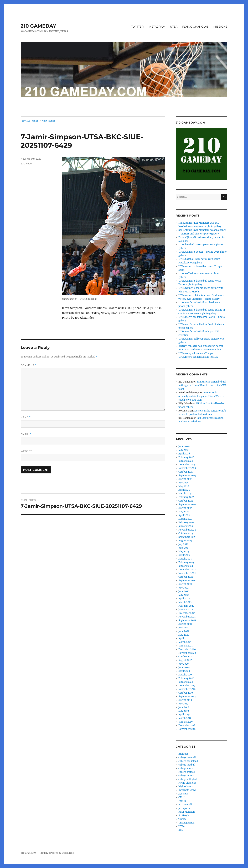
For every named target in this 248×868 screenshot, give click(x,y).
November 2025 (187, 468)
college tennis (186, 776)
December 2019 (187, 686)
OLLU (181, 797)
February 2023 (186, 562)
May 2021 (184, 635)
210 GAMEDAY (38, 26)
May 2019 (184, 711)
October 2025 (186, 472)
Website (27, 451)
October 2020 (186, 657)
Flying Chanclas (187, 783)
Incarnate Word (187, 790)
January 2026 (186, 461)
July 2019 (183, 704)
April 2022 (184, 599)
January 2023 (186, 566)
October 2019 (186, 693)
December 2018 (187, 725)
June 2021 (184, 631)
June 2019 (184, 707)
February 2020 (186, 678)
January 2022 (186, 609)
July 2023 (183, 544)
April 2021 (184, 638)
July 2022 (184, 588)
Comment (29, 365)
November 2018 (187, 729)
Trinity (182, 819)
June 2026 (184, 446)
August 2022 (185, 584)
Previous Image (29, 121)
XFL (181, 830)
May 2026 (184, 450)
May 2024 (184, 512)
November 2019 (187, 689)
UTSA (174, 27)
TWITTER (137, 27)
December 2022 (187, 570)
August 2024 (185, 508)
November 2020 (187, 653)
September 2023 (187, 537)
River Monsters (187, 812)
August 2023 (185, 541)
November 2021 (187, 617)
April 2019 (184, 715)
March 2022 (185, 602)
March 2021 (185, 642)
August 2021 (185, 624)
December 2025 (187, 465)
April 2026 (184, 454)
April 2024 (184, 515)
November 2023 (187, 530)
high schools (186, 786)
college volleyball (188, 779)
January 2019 (186, 722)
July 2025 (184, 483)
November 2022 (187, 573)
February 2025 (186, 497)
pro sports (184, 808)
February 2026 (186, 457)
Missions (184, 794)
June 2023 (184, 548)
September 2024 (187, 504)
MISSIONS (220, 27)
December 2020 (187, 649)
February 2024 (186, 523)
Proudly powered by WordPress (57, 853)
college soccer (186, 768)
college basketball (188, 761)
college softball (187, 772)
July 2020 (184, 664)
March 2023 (185, 559)
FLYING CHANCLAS (195, 27)
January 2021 (185, 646)
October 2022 (186, 577)
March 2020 (185, 675)
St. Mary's (184, 815)
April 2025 (184, 490)
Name (26, 417)
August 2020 (185, 660)
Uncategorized (186, 823)
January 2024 (186, 526)
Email (26, 434)
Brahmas (183, 754)
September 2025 (187, 475)
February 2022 (186, 606)
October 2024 (186, 501)
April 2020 (184, 671)
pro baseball (185, 805)
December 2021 (187, 613)
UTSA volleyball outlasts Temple (196, 353)
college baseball (187, 757)
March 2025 (185, 494)
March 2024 (185, 519)
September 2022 (187, 580)
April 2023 (184, 555)
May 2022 (184, 595)
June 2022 (184, 591)
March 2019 (185, 718)
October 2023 (186, 533)
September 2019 (187, 696)
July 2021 (183, 628)
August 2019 (185, 700)
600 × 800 (26, 164)
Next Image (48, 121)
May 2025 (184, 486)
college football (187, 765)
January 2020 (186, 682)
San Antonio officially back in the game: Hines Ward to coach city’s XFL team (203, 385)
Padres (182, 801)
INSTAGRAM (157, 27)
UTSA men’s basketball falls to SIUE (198, 357)
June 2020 (184, 667)
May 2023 (184, 551)
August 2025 (185, 479)
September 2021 (187, 620)
